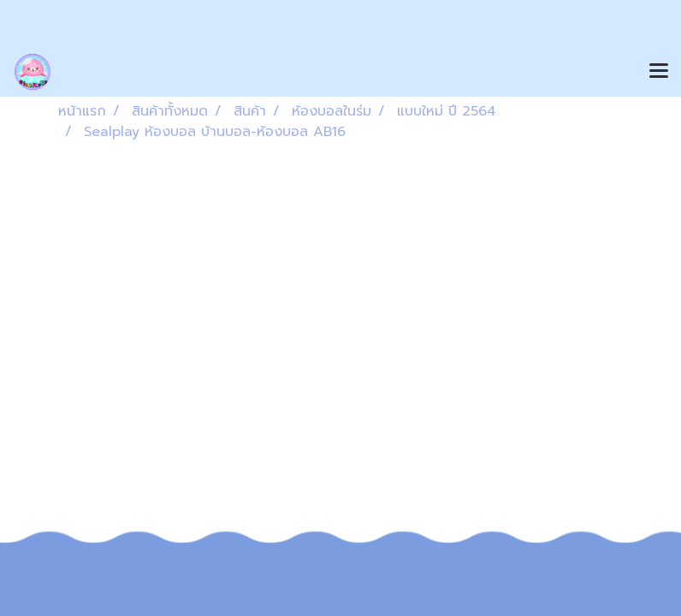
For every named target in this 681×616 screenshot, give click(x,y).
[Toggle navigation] (659, 72)
